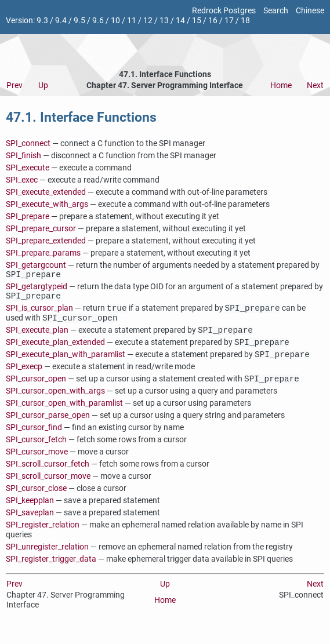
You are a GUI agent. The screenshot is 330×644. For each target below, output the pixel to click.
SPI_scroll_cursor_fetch (48, 474)
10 (115, 21)
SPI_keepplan (30, 511)
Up (43, 85)
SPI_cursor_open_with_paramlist (64, 414)
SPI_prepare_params (43, 253)
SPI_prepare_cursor (41, 229)
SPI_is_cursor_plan (39, 313)
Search (276, 11)
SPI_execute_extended (46, 192)
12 (148, 21)
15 (197, 21)
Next (315, 85)
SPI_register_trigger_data (51, 570)
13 (164, 21)
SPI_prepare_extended (46, 241)
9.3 (42, 21)
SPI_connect (28, 143)
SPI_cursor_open (36, 389)
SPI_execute (28, 168)
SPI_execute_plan (37, 337)
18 (245, 21)
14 (180, 21)
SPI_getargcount (36, 265)
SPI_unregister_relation (47, 557)
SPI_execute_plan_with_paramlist (66, 364)
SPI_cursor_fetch (36, 450)
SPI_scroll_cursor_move (48, 487)
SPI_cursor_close (36, 499)
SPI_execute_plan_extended (55, 350)
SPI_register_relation (43, 535)
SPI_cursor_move (37, 462)
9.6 (98, 21)
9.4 (61, 21)
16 (213, 21)
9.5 (79, 21)
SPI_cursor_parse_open (48, 426)
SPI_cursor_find (34, 438)
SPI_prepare (28, 217)
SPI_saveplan (30, 523)
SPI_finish (23, 156)
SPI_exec (22, 180)
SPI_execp (24, 376)
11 (132, 21)
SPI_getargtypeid (37, 288)
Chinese (310, 11)
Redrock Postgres (224, 11)
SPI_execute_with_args (47, 204)
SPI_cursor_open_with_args (55, 401)
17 (229, 21)
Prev (14, 85)
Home (281, 85)
